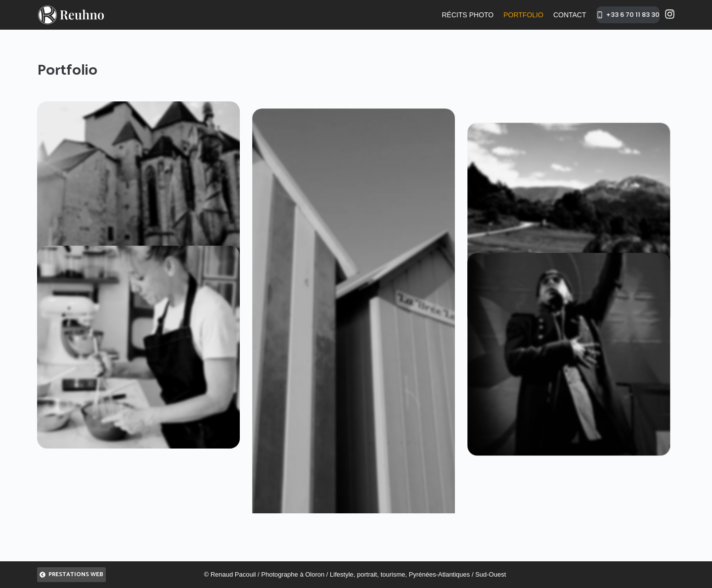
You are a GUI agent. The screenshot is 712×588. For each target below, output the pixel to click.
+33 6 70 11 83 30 (628, 15)
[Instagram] (670, 14)
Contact (570, 15)
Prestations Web (71, 574)
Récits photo (467, 15)
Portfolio (523, 15)
